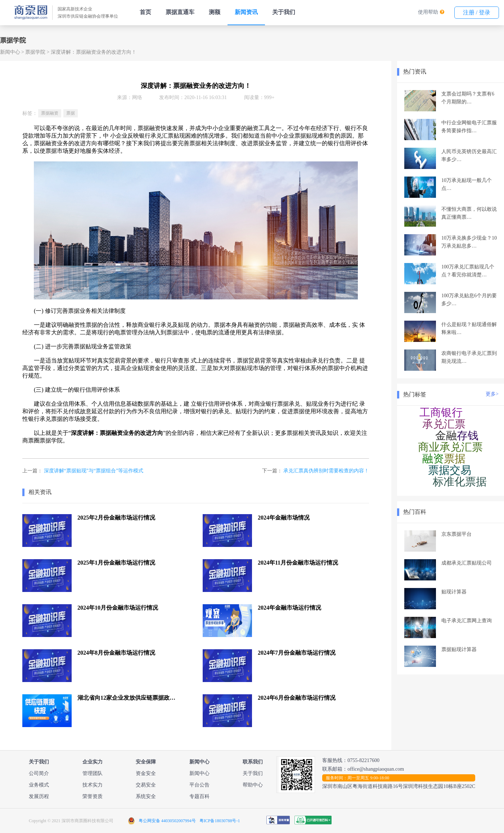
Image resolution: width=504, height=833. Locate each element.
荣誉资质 (93, 796)
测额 (215, 12)
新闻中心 (10, 52)
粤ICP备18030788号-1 (220, 821)
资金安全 (146, 773)
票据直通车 (180, 12)
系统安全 (146, 796)
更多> (492, 394)
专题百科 (199, 796)
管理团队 (93, 773)
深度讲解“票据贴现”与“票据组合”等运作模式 (94, 471)
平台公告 (199, 785)
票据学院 (35, 52)
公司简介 (39, 773)
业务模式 (39, 785)
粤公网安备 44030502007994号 (167, 821)
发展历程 (39, 796)
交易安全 (146, 785)
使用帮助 (428, 12)
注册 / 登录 (477, 12)
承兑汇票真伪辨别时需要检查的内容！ (326, 471)
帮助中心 (253, 785)
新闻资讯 (246, 12)
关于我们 (284, 12)
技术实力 (93, 785)
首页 (145, 12)
